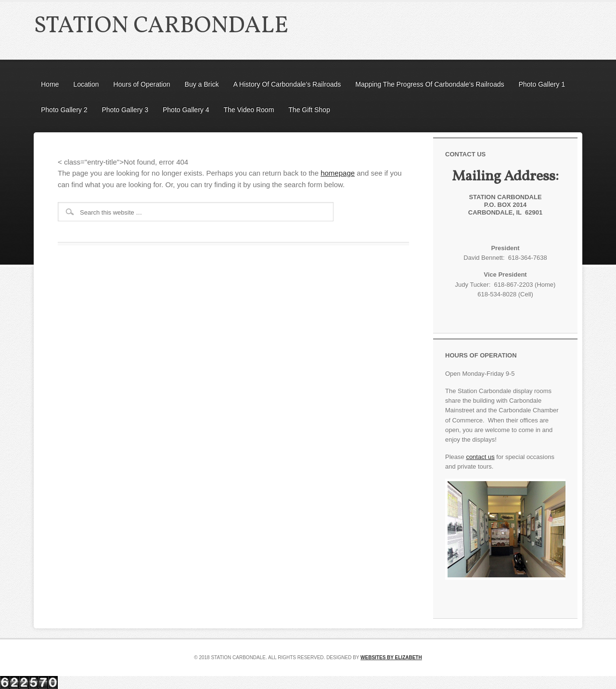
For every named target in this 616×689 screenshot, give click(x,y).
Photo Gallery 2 (64, 110)
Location (86, 84)
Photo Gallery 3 (125, 110)
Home (50, 84)
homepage (338, 173)
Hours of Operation (141, 84)
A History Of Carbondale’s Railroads (287, 84)
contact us (480, 457)
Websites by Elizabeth (391, 657)
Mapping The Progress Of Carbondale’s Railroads (430, 84)
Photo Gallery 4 (186, 110)
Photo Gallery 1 (542, 84)
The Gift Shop (309, 110)
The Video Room (249, 110)
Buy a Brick (202, 84)
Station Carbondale (161, 26)
